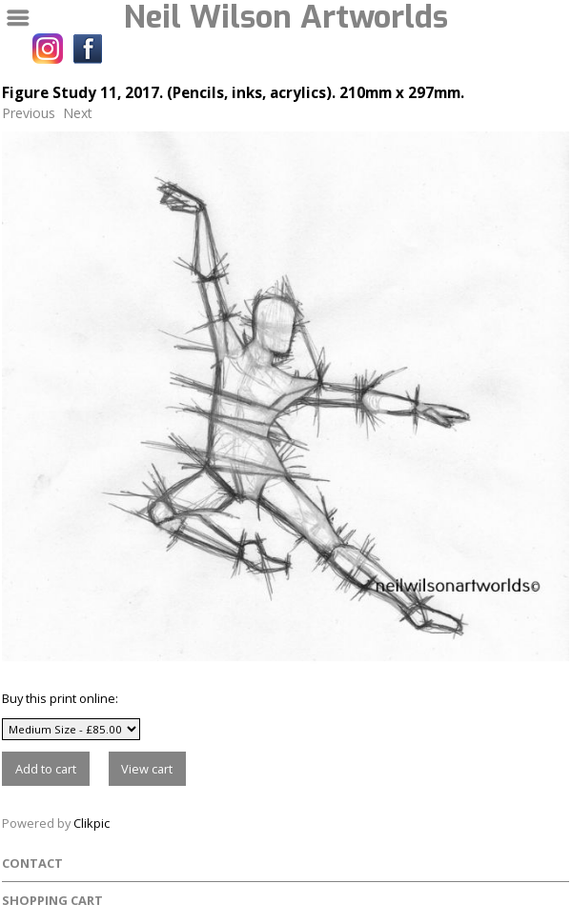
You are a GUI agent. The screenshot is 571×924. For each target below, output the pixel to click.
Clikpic (92, 823)
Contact (32, 863)
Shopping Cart (52, 900)
